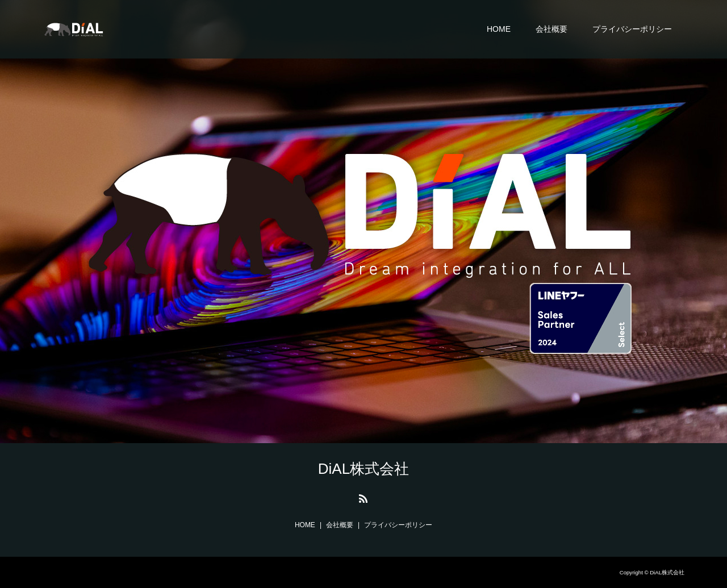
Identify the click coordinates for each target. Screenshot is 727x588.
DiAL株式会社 (363, 469)
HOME (499, 29)
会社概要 (551, 29)
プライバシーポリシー (632, 29)
